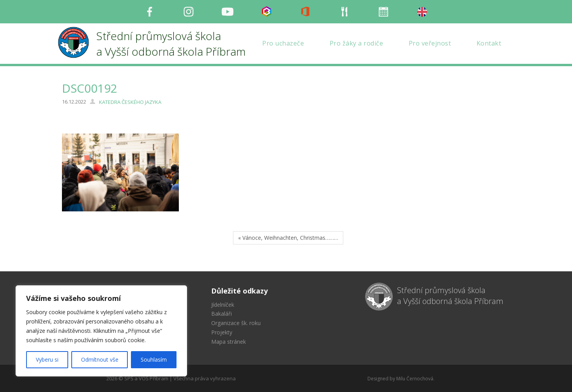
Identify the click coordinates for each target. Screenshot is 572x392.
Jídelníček (223, 305)
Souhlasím (154, 359)
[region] (101, 331)
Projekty (222, 332)
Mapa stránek (229, 342)
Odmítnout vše (100, 359)
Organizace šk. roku (236, 323)
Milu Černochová (415, 379)
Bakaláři (222, 314)
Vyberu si (47, 359)
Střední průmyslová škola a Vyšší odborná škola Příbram (450, 296)
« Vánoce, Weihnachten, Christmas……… (288, 238)
